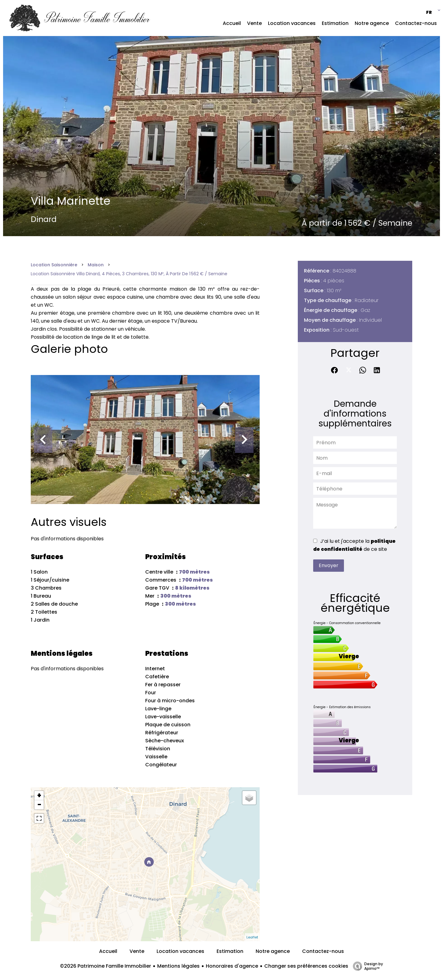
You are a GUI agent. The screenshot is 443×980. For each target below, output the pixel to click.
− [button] (39, 805)
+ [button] (39, 796)
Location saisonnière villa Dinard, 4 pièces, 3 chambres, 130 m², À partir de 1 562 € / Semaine (129, 274)
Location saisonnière (54, 265)
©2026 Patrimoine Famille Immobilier (106, 966)
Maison (96, 265)
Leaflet (252, 937)
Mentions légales (178, 966)
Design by (366, 966)
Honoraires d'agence (232, 966)
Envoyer (329, 565)
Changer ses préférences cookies (306, 966)
